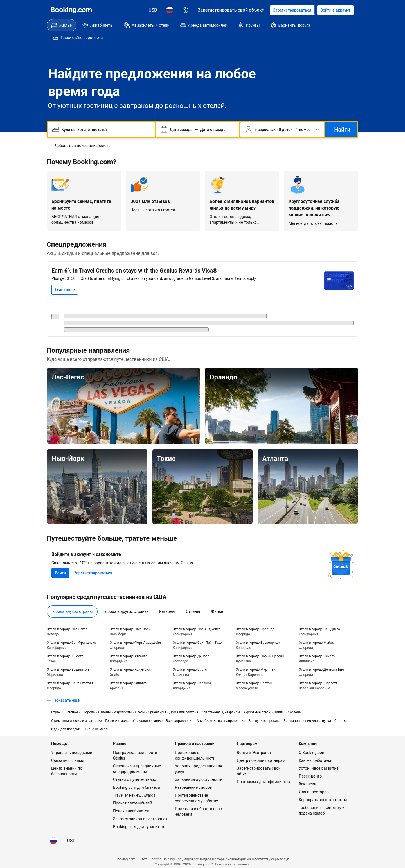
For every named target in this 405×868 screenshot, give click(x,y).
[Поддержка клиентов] (185, 10)
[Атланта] (308, 474)
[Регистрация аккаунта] (292, 10)
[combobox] (106, 117)
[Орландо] (282, 393)
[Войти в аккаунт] (335, 10)
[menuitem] (62, 25)
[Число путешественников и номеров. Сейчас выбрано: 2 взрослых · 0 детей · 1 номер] (282, 117)
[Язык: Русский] (170, 10)
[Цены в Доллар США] (153, 10)
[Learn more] (65, 277)
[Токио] (203, 474)
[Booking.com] (71, 10)
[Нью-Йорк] (97, 474)
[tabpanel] (202, 654)
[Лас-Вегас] (123, 393)
